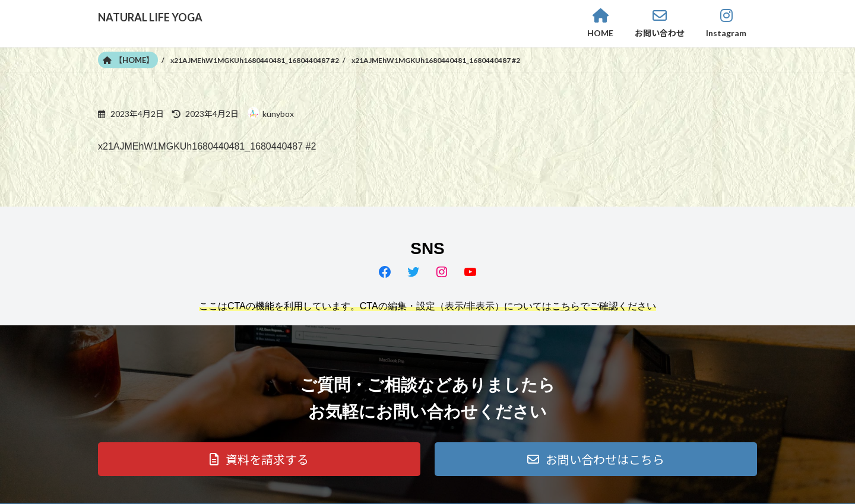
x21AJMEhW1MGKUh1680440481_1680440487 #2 (207, 146)
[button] (259, 459)
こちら (566, 306)
